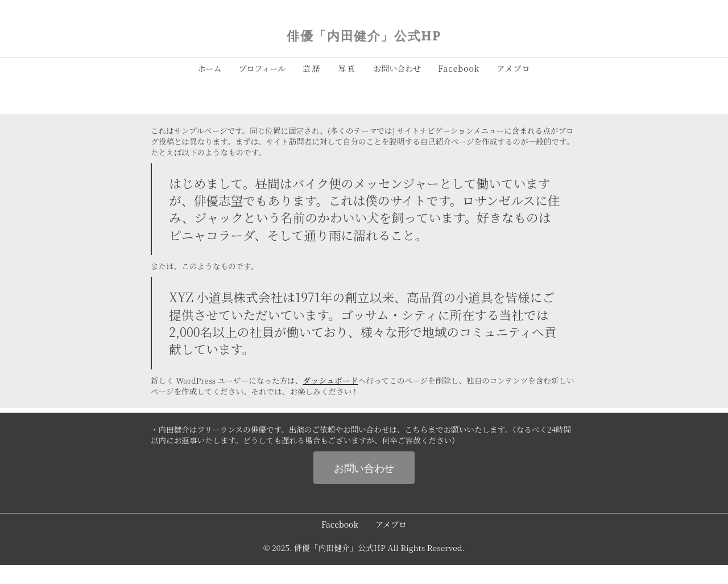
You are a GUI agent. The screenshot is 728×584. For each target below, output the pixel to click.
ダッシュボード (330, 380)
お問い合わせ (364, 467)
